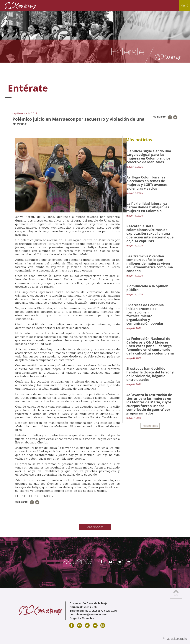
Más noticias (150, 426)
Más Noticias (95, 527)
